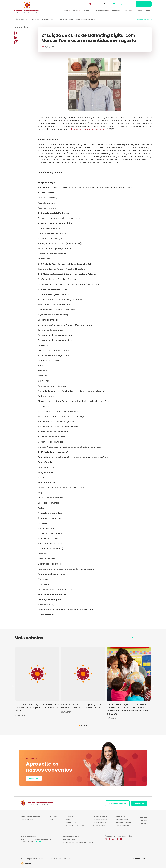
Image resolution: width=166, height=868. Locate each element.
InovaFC (53, 819)
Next (153, 686)
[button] (68, 11)
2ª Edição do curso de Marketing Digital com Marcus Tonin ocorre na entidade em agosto (63, 19)
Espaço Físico (71, 822)
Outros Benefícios (123, 826)
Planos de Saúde (122, 819)
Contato (148, 11)
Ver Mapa (40, 842)
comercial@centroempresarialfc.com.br (78, 842)
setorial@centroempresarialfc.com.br (87, 129)
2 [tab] (82, 725)
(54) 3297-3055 (27, 842)
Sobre (68, 819)
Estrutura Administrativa (75, 826)
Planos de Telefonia (123, 822)
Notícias (139, 11)
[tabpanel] (37, 682)
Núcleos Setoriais (99, 826)
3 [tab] (84, 725)
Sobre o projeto (27, 819)
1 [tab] (80, 725)
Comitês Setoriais (100, 822)
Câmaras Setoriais (100, 819)
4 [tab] (86, 725)
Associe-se (144, 4)
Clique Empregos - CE (122, 4)
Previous (13, 686)
